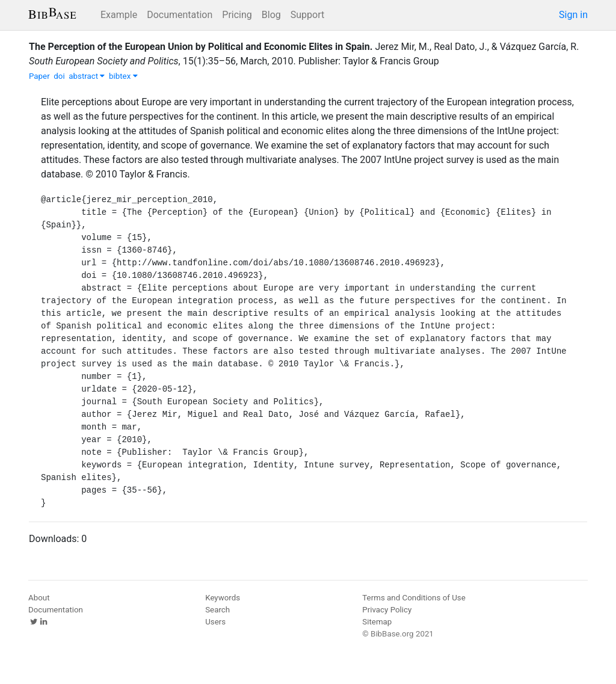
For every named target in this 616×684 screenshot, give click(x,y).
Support (307, 15)
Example (119, 15)
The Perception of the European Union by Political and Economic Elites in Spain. (201, 47)
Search (217, 610)
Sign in (573, 15)
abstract (87, 76)
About (39, 598)
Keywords (223, 598)
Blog (271, 15)
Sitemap (377, 622)
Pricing (237, 15)
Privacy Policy (387, 610)
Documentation (180, 15)
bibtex (123, 76)
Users (215, 622)
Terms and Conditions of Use (414, 598)
